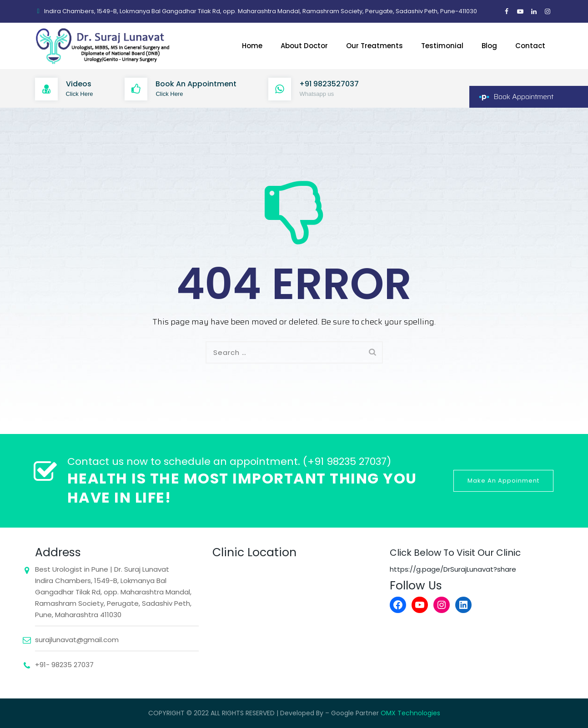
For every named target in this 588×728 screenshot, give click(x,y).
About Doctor (304, 46)
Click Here (80, 94)
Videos (79, 84)
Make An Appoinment (503, 481)
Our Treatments (374, 46)
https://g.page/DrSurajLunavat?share (453, 569)
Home (252, 46)
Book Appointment (523, 97)
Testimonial (442, 46)
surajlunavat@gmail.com (77, 640)
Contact (530, 46)
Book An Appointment (196, 84)
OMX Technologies (410, 713)
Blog (489, 46)
